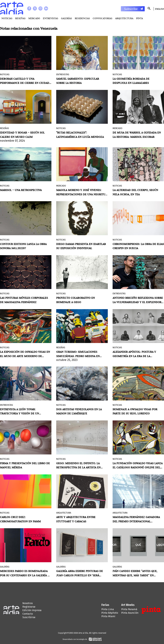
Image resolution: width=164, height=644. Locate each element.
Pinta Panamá (129, 609)
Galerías (66, 18)
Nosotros (28, 603)
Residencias (82, 18)
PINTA (139, 18)
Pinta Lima (108, 609)
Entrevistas (51, 18)
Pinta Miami (108, 616)
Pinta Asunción (130, 613)
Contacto (28, 614)
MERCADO (34, 18)
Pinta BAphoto (110, 613)
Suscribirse (29, 617)
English (160, 9)
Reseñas (20, 18)
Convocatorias (102, 18)
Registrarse (29, 607)
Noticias (7, 18)
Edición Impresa (32, 610)
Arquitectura (124, 18)
